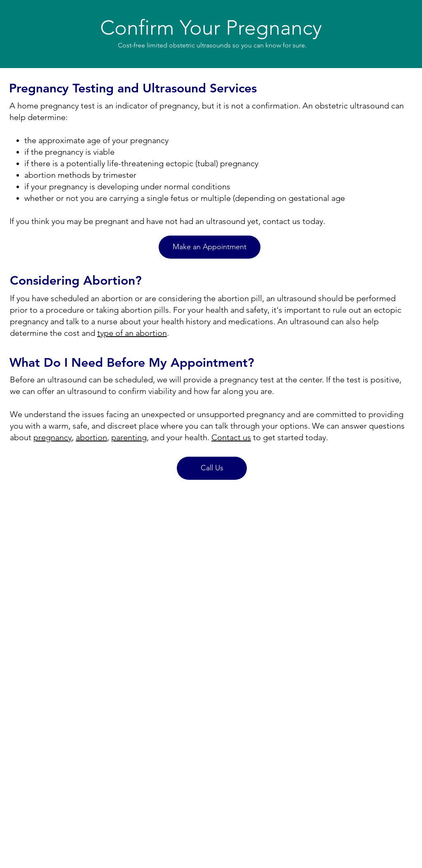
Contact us (231, 437)
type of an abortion (132, 333)
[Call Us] (212, 468)
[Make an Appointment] (210, 247)
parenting (129, 437)
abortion (91, 437)
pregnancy (53, 437)
